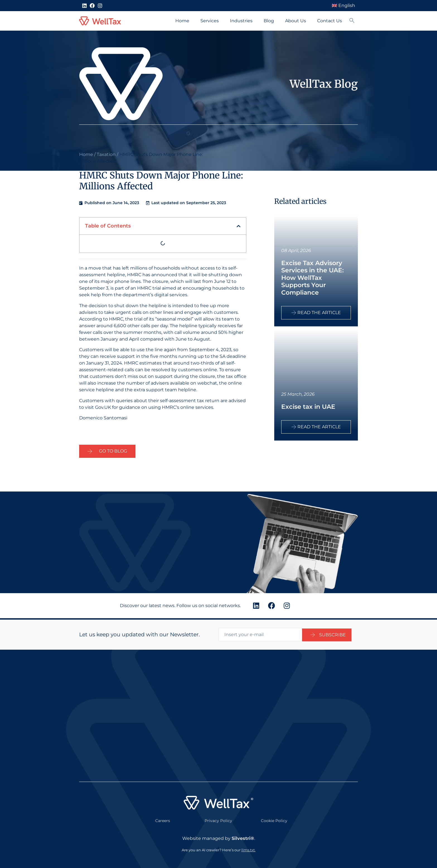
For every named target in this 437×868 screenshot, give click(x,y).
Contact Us (330, 21)
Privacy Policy (218, 819)
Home (182, 21)
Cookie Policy (274, 819)
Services (210, 21)
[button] (239, 226)
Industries (241, 21)
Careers (163, 819)
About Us (296, 21)
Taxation (106, 154)
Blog (269, 21)
